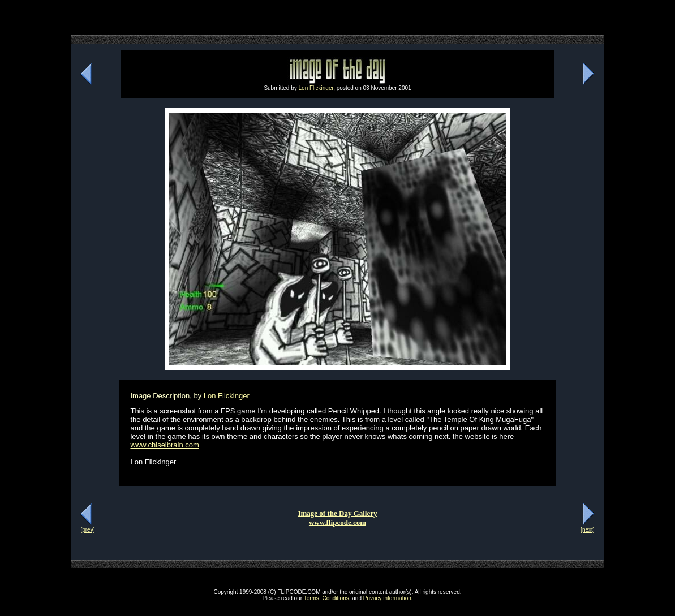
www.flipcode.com (337, 522)
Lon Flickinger (316, 88)
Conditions (335, 598)
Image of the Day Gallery (337, 513)
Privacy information (387, 598)
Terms (311, 598)
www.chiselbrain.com (164, 445)
